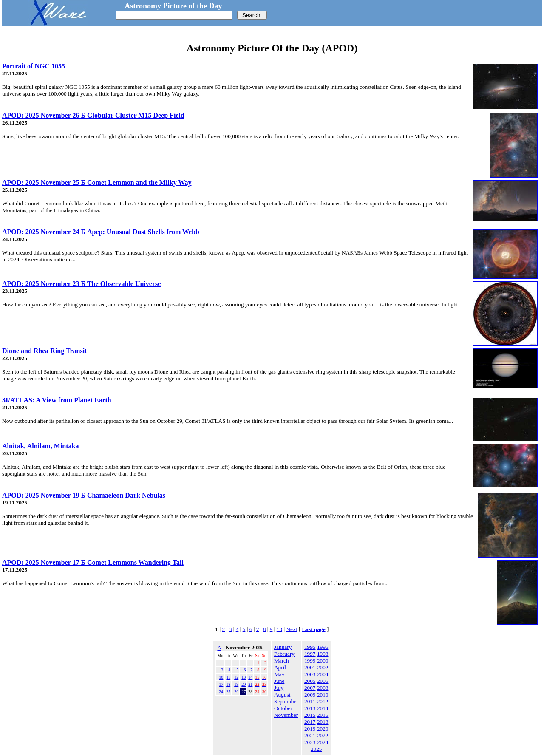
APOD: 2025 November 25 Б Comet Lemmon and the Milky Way (97, 183)
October (283, 708)
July (279, 688)
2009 (310, 695)
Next (292, 629)
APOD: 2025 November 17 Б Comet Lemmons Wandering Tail (93, 562)
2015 (310, 715)
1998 (323, 654)
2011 (310, 701)
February (284, 654)
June (279, 681)
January (283, 647)
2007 (310, 688)
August (282, 695)
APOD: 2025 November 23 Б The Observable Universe (81, 284)
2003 (310, 674)
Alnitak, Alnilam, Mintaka (40, 446)
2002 (323, 667)
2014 (323, 708)
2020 (323, 729)
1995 (310, 647)
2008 (323, 688)
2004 (323, 674)
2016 (323, 715)
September (286, 701)
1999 (310, 661)
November (286, 715)
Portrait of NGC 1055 (34, 66)
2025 (316, 749)
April (280, 667)
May (279, 674)
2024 (323, 742)
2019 (310, 729)
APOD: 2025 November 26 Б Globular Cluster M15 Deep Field (93, 115)
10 (279, 629)
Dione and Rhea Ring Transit (44, 351)
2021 (310, 735)
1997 (310, 654)
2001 (310, 667)
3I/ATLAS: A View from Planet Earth (57, 400)
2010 (323, 695)
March (282, 661)
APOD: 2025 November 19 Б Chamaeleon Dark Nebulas (84, 495)
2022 (323, 735)
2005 (310, 681)
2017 (310, 722)
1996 (323, 647)
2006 (323, 681)
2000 (323, 661)
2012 (323, 701)
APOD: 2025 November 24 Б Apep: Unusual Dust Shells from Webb (101, 232)
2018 (323, 722)
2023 (310, 742)
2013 (310, 708)
